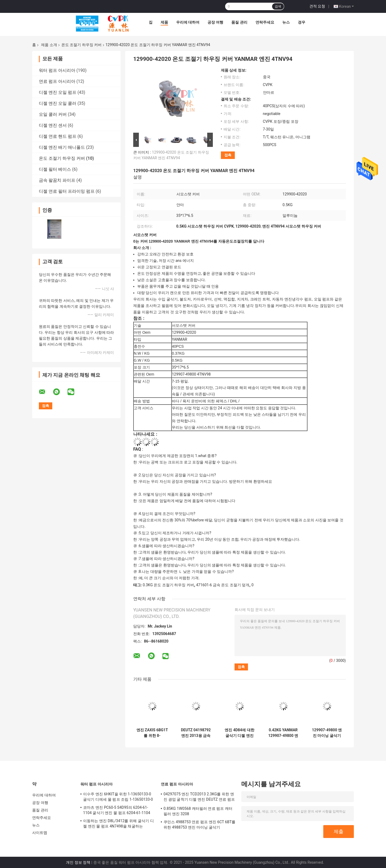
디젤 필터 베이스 (55, 169)
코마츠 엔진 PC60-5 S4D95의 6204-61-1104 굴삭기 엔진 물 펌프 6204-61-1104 (117, 810)
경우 (302, 22)
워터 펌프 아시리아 (57, 70)
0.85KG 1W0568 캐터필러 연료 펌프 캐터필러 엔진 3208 (198, 811)
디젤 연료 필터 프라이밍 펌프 (67, 191)
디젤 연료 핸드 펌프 (58, 136)
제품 (164, 22)
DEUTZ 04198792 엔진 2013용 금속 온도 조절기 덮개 (196, 733)
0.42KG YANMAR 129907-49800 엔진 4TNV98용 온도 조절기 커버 (283, 733)
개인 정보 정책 (78, 862)
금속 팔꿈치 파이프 (57, 180)
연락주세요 (265, 22)
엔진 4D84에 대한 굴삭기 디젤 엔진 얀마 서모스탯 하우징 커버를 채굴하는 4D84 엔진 (240, 733)
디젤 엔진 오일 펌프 (58, 92)
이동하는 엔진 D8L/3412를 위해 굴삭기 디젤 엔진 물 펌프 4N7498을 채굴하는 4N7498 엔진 (118, 824)
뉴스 (286, 22)
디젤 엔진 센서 (53, 125)
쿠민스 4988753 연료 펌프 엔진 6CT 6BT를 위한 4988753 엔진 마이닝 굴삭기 (199, 825)
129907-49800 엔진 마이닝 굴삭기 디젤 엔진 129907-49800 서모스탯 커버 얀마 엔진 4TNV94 (327, 733)
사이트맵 (40, 833)
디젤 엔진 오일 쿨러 (58, 103)
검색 (278, 6)
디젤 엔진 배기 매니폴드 (62, 147)
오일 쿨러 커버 (53, 114)
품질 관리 (239, 22)
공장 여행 (215, 22)
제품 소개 (49, 45)
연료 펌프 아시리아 (57, 81)
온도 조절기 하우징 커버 (81, 45)
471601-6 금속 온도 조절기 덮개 (223, 585)
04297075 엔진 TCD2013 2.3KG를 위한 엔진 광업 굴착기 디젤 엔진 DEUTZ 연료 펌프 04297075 (199, 797)
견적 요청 (317, 6)
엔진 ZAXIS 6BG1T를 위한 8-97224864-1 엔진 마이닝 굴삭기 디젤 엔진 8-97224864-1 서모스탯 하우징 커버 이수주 (152, 733)
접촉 (228, 155)
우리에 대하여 (188, 22)
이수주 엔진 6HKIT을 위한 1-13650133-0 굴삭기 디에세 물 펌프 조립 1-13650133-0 (118, 797)
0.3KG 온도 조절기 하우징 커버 (168, 585)
